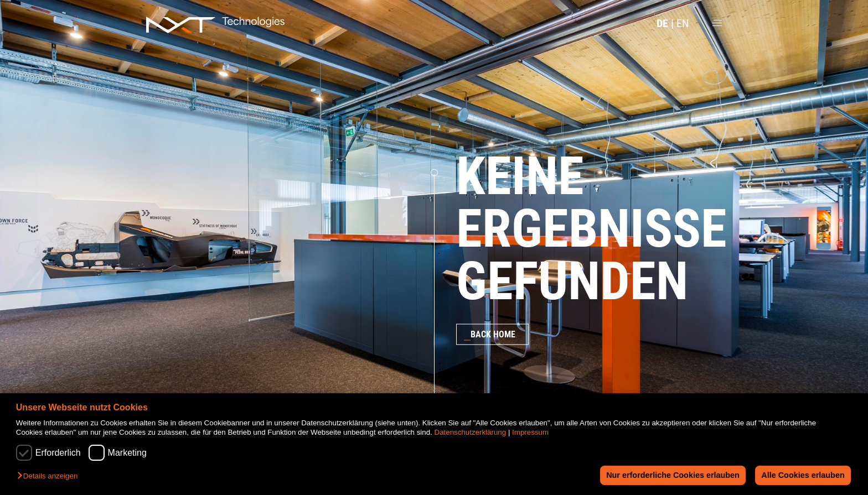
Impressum (530, 432)
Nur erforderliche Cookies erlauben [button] (673, 475)
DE (662, 23)
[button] (50, 476)
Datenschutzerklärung (471, 432)
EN (683, 23)
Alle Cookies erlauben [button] (803, 475)
